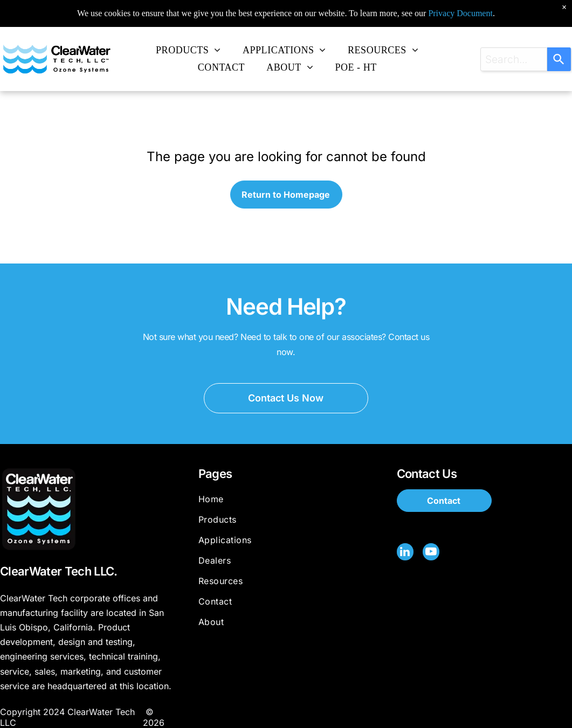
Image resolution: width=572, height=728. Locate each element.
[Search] (559, 59)
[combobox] (514, 59)
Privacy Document (460, 5)
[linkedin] (405, 553)
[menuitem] (188, 50)
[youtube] (430, 553)
